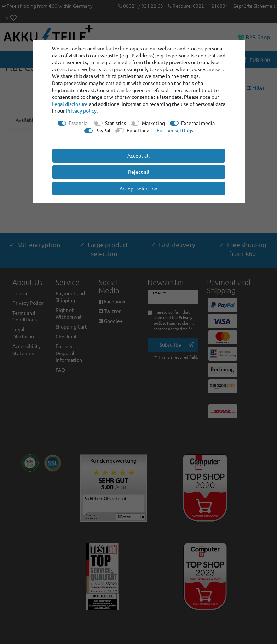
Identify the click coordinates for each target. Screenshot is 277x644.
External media (198, 123)
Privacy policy (81, 110)
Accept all (138, 155)
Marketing (153, 123)
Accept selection (138, 188)
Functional (139, 130)
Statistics (116, 123)
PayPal (103, 130)
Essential (79, 123)
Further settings (175, 130)
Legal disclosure (70, 104)
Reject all (139, 172)
